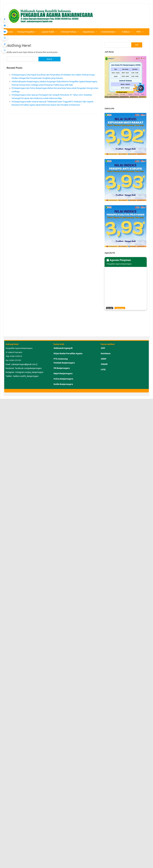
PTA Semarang (61, 359)
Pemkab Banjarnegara (64, 363)
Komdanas (106, 353)
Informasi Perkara (70, 32)
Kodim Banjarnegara (63, 384)
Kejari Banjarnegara (63, 373)
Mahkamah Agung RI (63, 348)
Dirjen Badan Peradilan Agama (68, 353)
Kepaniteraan (90, 32)
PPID (140, 32)
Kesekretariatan (110, 32)
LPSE (103, 370)
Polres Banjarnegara (63, 379)
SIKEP (104, 359)
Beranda (9, 32)
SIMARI (104, 364)
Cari (137, 45)
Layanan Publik (49, 32)
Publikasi (127, 32)
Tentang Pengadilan (27, 32)
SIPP (103, 348)
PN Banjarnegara (62, 368)
